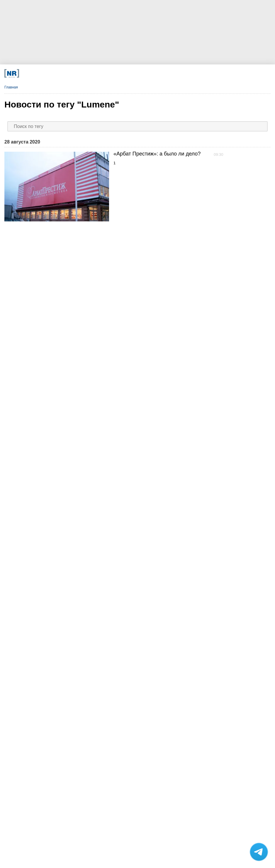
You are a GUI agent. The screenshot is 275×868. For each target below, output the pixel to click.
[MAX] (103, 73)
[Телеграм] (54, 73)
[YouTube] (152, 73)
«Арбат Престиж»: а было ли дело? (157, 154)
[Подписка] (201, 73)
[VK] (79, 73)
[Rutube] (177, 73)
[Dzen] (128, 73)
